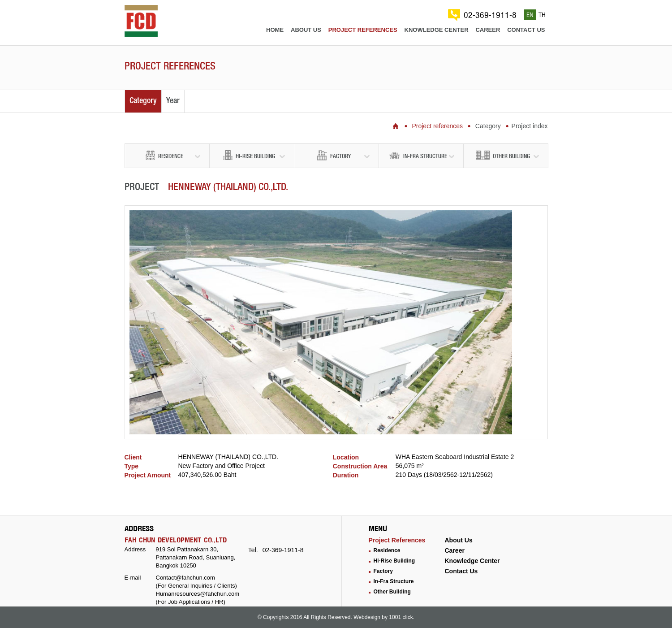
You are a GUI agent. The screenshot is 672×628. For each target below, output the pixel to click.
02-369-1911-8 (490, 15)
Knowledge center (437, 30)
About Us (459, 540)
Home (275, 30)
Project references (363, 30)
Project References (397, 540)
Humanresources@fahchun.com (198, 594)
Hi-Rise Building (254, 155)
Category (143, 101)
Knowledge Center (472, 561)
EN (530, 15)
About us (306, 30)
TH (542, 15)
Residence (173, 155)
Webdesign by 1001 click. (384, 617)
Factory (343, 155)
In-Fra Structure (422, 155)
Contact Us (461, 571)
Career (488, 30)
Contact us (526, 30)
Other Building (507, 155)
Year (173, 101)
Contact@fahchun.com (185, 578)
